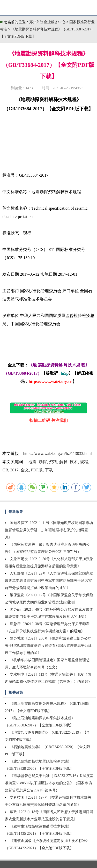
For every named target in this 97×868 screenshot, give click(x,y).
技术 (74, 462)
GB (5, 470)
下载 (49, 470)
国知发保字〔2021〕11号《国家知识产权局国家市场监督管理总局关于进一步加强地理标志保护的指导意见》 (49, 530)
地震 (32, 462)
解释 (63, 462)
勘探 (43, 462)
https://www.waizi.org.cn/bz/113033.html (57, 453)
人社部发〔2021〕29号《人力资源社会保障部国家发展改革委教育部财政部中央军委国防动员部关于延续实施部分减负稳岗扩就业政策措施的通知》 (49, 581)
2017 (14, 470)
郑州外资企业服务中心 (47, 22)
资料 (53, 462)
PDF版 (37, 470)
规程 (84, 462)
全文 (25, 470)
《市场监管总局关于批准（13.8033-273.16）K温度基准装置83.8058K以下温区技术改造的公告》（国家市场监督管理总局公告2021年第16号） (49, 783)
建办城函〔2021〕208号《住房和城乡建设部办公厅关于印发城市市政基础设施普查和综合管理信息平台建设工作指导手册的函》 (48, 646)
